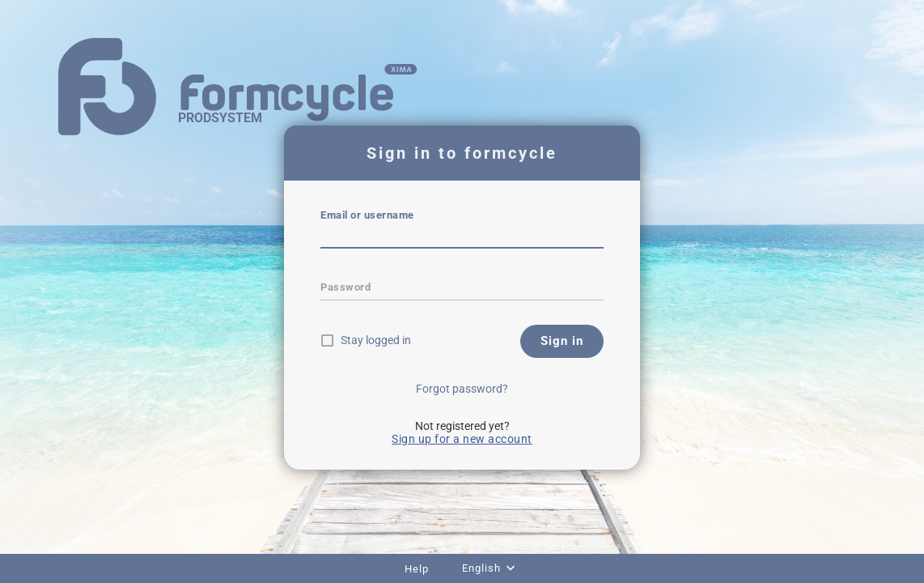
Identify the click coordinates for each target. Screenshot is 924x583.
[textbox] (462, 237)
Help (417, 569)
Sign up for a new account (462, 439)
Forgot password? (462, 389)
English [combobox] (481, 568)
